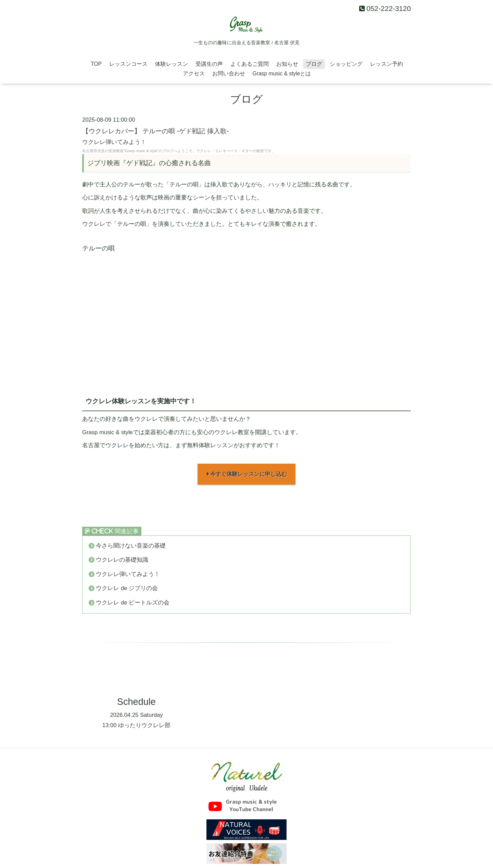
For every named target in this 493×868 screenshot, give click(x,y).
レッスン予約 (387, 64)
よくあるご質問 (250, 64)
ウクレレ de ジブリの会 (127, 589)
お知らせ (287, 64)
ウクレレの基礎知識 (122, 561)
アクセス (194, 74)
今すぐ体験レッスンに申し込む (247, 474)
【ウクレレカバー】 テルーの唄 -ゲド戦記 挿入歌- (155, 131)
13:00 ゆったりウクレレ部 (136, 726)
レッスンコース (128, 64)
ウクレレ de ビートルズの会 (133, 603)
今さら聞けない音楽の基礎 (131, 546)
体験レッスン (172, 64)
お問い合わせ (229, 74)
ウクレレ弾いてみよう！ (114, 142)
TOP (96, 64)
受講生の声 (209, 64)
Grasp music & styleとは (282, 74)
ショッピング (346, 64)
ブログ (314, 64)
